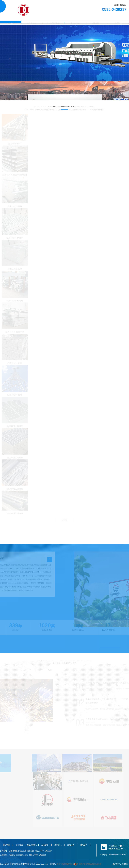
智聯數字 (125, 864)
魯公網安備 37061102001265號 (88, 864)
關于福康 (19, 845)
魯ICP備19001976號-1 (65, 864)
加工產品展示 (32, 845)
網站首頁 (6, 845)
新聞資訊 (58, 845)
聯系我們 (84, 845)
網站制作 (116, 864)
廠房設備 (71, 845)
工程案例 (45, 845)
